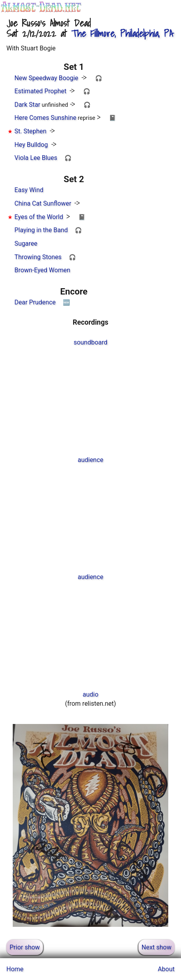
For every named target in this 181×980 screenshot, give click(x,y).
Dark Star (27, 105)
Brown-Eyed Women (42, 270)
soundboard (90, 342)
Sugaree (26, 244)
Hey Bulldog (31, 145)
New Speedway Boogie (46, 78)
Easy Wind (29, 190)
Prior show (25, 947)
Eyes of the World (39, 217)
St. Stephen (30, 131)
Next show (157, 947)
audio (91, 694)
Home (15, 969)
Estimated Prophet (40, 91)
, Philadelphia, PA (122, 33)
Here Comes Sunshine (45, 118)
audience (90, 460)
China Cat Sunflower (43, 203)
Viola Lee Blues (36, 158)
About (166, 969)
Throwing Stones (38, 257)
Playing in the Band (41, 230)
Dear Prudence (35, 302)
